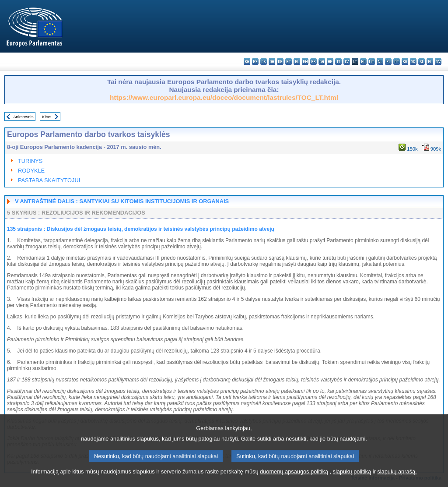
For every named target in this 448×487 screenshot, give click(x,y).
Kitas (47, 117)
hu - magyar (363, 62)
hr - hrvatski (330, 62)
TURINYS (30, 161)
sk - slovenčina (413, 62)
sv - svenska (438, 62)
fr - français (313, 62)
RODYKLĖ (31, 171)
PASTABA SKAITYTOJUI (49, 180)
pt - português (397, 62)
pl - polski (388, 62)
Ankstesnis (23, 117)
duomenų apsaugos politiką (294, 482)
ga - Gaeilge (322, 62)
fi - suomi (430, 62)
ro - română (405, 62)
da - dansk (272, 62)
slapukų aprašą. (397, 482)
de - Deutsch (280, 62)
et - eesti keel (289, 62)
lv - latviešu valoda (347, 62)
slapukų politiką (352, 482)
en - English (305, 62)
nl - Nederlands (380, 62)
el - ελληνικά (297, 62)
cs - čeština (264, 62)
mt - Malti (372, 62)
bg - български (247, 62)
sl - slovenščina (422, 62)
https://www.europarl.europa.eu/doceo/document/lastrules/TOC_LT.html (224, 97)
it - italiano (338, 62)
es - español (255, 62)
